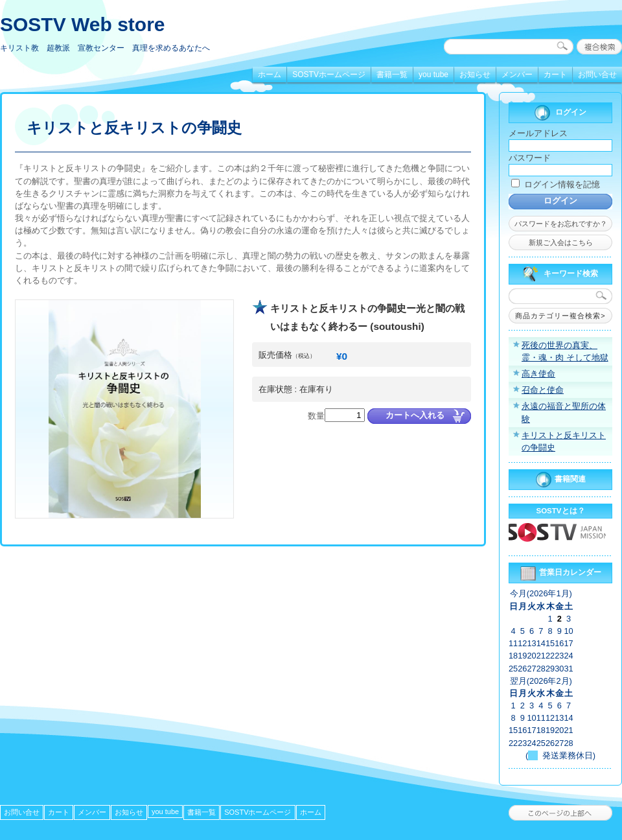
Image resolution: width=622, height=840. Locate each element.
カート (555, 75)
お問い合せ (597, 75)
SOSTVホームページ (329, 75)
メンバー (517, 75)
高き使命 (538, 374)
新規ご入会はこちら (561, 242)
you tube (433, 75)
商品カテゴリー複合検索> (560, 316)
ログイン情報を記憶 (556, 184)
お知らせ (475, 75)
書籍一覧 (392, 75)
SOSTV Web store (83, 24)
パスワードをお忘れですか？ (561, 224)
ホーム (270, 75)
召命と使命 (543, 390)
